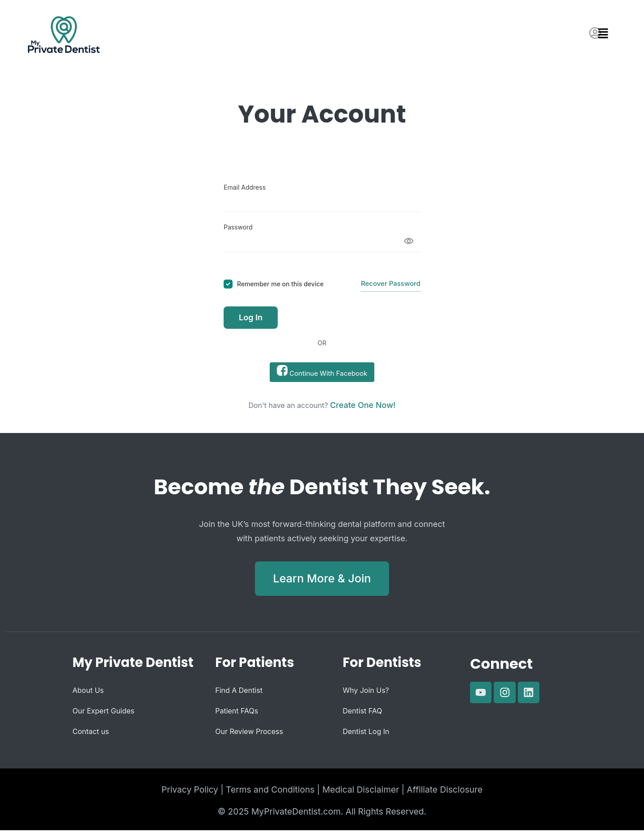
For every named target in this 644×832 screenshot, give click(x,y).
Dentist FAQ (362, 713)
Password (238, 227)
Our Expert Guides (104, 713)
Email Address (245, 187)
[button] (609, 34)
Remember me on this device (280, 284)
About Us (88, 692)
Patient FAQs (237, 713)
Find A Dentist (239, 692)
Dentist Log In (366, 733)
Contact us (91, 733)
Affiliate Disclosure (445, 791)
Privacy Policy (190, 791)
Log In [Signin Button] (251, 317)
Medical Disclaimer (361, 791)
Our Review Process (249, 733)
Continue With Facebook (322, 371)
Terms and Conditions (270, 791)
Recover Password (391, 283)
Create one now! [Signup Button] (363, 405)
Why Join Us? (366, 692)
